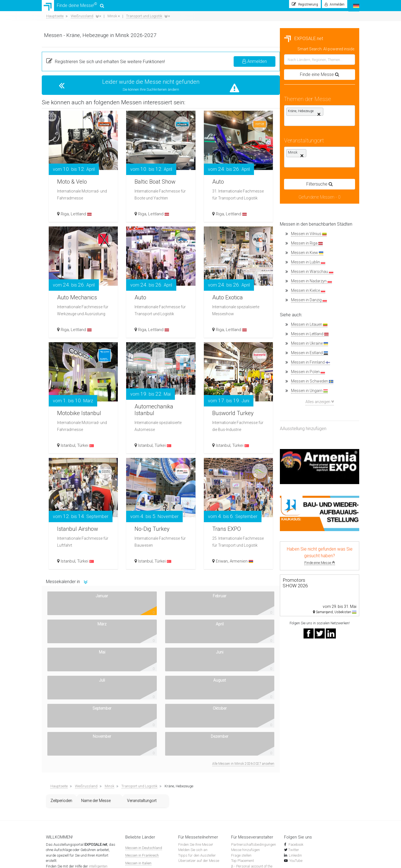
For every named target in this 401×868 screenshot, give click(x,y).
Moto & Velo (158, 179)
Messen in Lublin (70, 265)
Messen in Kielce (70, 293)
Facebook (295, 735)
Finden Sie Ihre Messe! (196, 735)
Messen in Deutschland (144, 738)
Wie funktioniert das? (62, 790)
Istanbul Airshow (165, 527)
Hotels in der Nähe (193, 812)
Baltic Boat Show (241, 179)
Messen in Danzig (71, 303)
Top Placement (243, 751)
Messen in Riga (69, 246)
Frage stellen (241, 746)
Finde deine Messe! (73, 7)
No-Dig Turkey (237, 527)
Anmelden (334, 64)
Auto (300, 172)
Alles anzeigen (82, 404)
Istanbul (151, 448)
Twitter (294, 740)
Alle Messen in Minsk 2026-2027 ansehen (323, 654)
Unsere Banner (58, 801)
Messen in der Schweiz (143, 789)
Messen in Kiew (69, 256)
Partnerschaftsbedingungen (254, 735)
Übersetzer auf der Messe (199, 751)
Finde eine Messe (82, 565)
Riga (148, 217)
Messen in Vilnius (71, 237)
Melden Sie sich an (193, 740)
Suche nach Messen (194, 768)
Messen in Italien (138, 754)
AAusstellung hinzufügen (65, 431)
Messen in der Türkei (141, 797)
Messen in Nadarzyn (73, 284)
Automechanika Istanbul (239, 407)
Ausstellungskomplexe (196, 801)
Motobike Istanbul (154, 407)
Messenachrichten (193, 774)
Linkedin (295, 746)
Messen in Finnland (72, 365)
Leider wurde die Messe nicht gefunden (233, 85)
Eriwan (303, 564)
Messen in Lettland (72, 337)
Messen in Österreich (142, 805)
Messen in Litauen (71, 327)
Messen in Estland (71, 356)
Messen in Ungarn (71, 394)
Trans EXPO (310, 520)
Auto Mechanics (164, 288)
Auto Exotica (311, 295)
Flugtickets (187, 806)
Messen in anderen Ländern (147, 812)
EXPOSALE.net (65, 41)
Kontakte (53, 795)
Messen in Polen (70, 375)
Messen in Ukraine (71, 346)
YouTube (296, 751)
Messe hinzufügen (245, 740)
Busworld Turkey (317, 411)
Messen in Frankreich (142, 746)
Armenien (322, 564)
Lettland (165, 217)
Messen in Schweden (74, 384)
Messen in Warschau (74, 274)
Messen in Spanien (140, 761)
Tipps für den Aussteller (197, 746)
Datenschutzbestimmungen (68, 806)
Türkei (169, 448)
